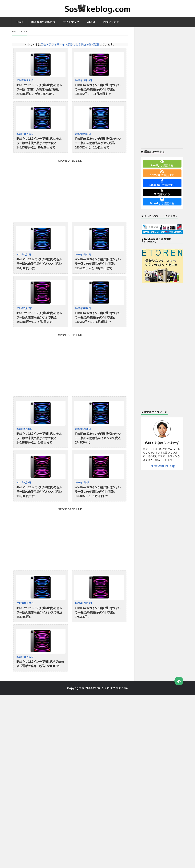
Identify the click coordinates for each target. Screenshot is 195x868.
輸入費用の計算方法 (43, 22)
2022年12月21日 (26, 621)
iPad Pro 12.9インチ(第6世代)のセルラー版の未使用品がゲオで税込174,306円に (98, 632)
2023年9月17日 (83, 137)
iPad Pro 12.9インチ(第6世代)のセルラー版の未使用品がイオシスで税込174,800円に (98, 452)
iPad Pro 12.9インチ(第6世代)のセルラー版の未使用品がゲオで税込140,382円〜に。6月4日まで (98, 328)
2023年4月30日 (25, 441)
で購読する (162, 163)
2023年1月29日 (83, 441)
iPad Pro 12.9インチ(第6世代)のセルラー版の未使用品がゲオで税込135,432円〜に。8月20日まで (98, 271)
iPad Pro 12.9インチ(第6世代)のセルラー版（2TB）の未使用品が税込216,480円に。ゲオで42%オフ (39, 91)
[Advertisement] (70, 195)
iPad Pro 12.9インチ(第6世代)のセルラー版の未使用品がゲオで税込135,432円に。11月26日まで (98, 91)
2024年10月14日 (26, 80)
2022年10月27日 (26, 678)
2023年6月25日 (25, 317)
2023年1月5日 (24, 498)
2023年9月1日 (24, 261)
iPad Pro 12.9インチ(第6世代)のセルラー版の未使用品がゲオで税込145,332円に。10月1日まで (98, 148)
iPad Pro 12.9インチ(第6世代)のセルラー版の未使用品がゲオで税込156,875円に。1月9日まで (98, 508)
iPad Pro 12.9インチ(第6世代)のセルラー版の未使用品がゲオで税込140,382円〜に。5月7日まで (39, 452)
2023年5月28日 (83, 317)
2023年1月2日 (83, 498)
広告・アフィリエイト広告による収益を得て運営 (70, 44)
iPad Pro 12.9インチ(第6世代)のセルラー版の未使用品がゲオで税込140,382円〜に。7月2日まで (39, 328)
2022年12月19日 (84, 621)
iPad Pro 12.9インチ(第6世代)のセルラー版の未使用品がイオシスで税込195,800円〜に (39, 508)
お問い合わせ (111, 22)
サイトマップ (71, 22)
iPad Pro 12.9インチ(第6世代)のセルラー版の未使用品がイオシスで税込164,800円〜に (39, 271)
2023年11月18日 (84, 80)
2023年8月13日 (83, 261)
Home (19, 22)
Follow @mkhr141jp (162, 466)
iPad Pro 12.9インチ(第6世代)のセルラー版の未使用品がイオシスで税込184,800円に (39, 632)
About (91, 22)
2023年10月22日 (26, 137)
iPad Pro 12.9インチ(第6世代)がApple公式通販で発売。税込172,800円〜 (40, 686)
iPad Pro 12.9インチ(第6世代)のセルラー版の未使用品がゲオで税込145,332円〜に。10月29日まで (39, 148)
